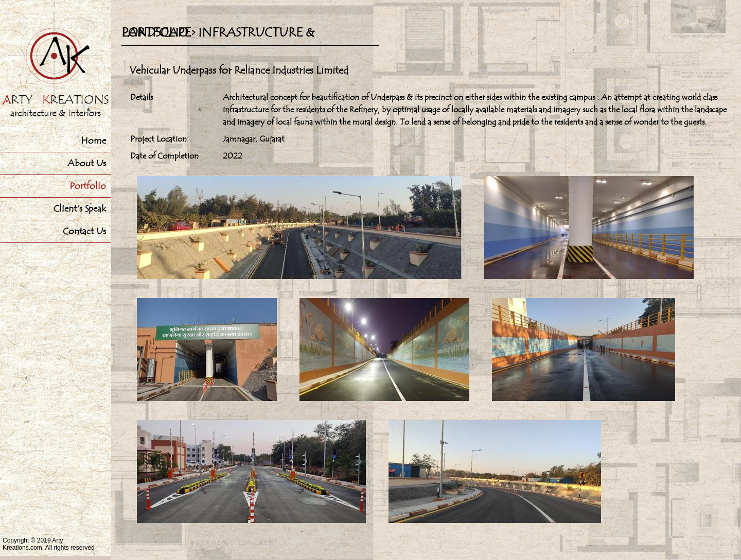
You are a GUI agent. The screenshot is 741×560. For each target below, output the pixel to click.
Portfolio (88, 186)
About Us (87, 163)
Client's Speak (80, 209)
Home (93, 141)
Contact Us (84, 231)
